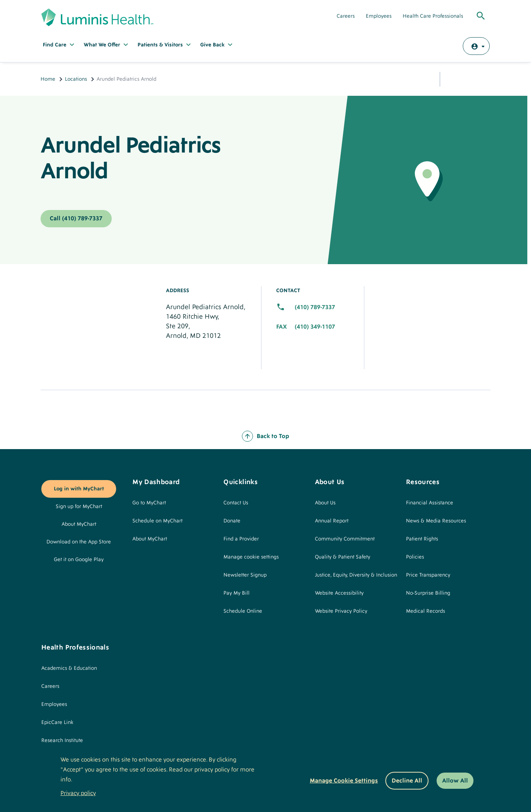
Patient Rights (422, 539)
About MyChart (79, 524)
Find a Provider (241, 539)
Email (466, 78)
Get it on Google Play (79, 560)
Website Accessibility (339, 593)
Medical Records (426, 611)
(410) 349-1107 (315, 327)
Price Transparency (428, 575)
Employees (379, 16)
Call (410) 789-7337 (76, 218)
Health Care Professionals (433, 16)
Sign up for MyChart (79, 507)
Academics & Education (69, 668)
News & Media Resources (436, 521)
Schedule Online (243, 611)
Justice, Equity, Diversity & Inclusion (356, 575)
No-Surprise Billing (428, 593)
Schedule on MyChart (157, 521)
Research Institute (62, 741)
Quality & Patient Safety (343, 557)
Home (48, 79)
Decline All (407, 781)
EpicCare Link (57, 722)
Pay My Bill (237, 593)
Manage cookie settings (251, 557)
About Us (325, 503)
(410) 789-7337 (315, 307)
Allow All (455, 781)
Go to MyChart (149, 503)
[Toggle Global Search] (481, 16)
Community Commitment (345, 539)
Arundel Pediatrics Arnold (131, 158)
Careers (346, 16)
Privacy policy (78, 793)
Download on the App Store (79, 542)
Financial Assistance (430, 503)
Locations (76, 79)
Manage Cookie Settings (344, 781)
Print (483, 78)
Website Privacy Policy (341, 611)
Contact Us (236, 503)
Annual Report (332, 521)
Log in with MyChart (79, 489)
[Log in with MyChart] (476, 46)
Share (452, 78)
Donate (232, 521)
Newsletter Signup (245, 575)
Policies (415, 557)
